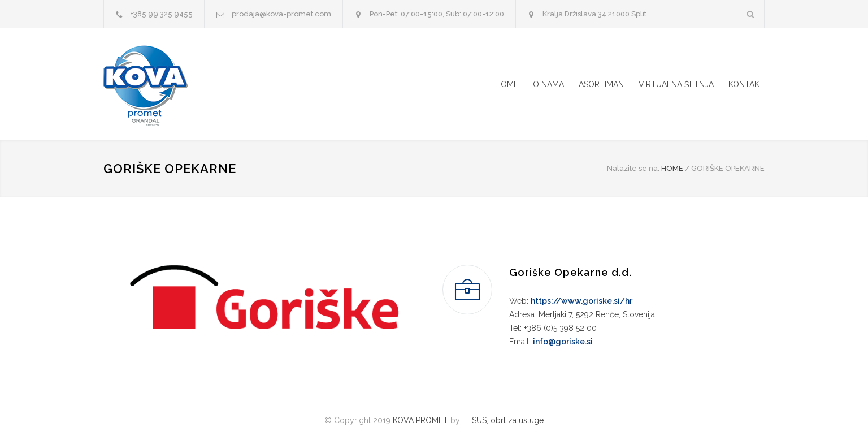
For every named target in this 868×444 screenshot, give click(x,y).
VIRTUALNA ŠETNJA (676, 84)
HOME (507, 84)
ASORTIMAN (601, 84)
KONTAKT (747, 84)
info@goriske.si (563, 342)
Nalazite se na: (633, 168)
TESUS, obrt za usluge (503, 420)
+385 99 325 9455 (162, 14)
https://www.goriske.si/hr (581, 301)
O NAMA (548, 84)
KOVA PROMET (420, 420)
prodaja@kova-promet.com (281, 14)
